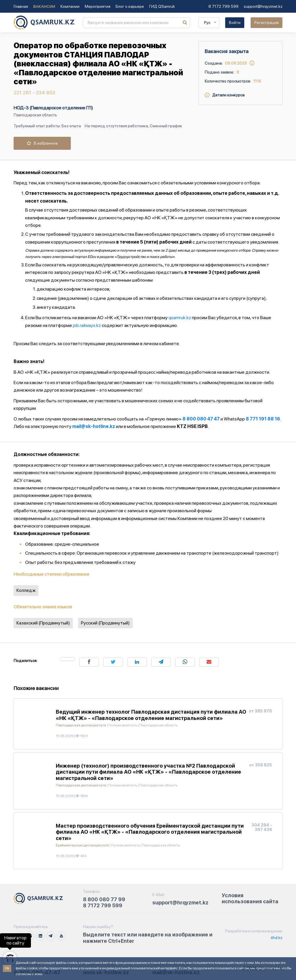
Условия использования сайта (250, 898)
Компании (70, 6)
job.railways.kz (87, 325)
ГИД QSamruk (162, 6)
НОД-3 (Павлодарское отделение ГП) (53, 108)
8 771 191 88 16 (263, 419)
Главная (21, 6)
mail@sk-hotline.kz (94, 426)
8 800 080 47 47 (201, 419)
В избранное (42, 143)
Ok (7, 968)
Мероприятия (98, 6)
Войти (235, 23)
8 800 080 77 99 (104, 899)
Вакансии (44, 6)
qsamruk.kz (180, 318)
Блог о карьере (130, 6)
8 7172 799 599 (223, 6)
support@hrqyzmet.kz (263, 6)
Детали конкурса (225, 95)
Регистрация (267, 23)
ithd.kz (276, 938)
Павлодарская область (35, 115)
